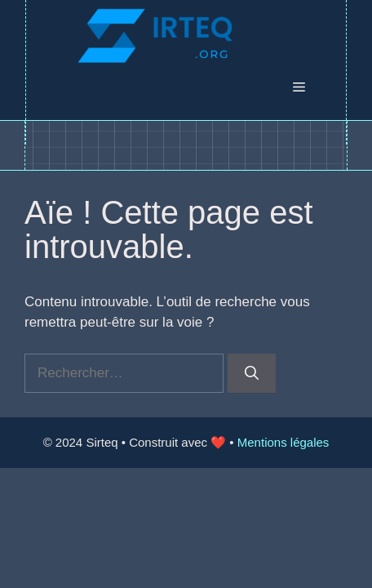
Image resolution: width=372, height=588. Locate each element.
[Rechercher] (252, 373)
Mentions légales (283, 442)
